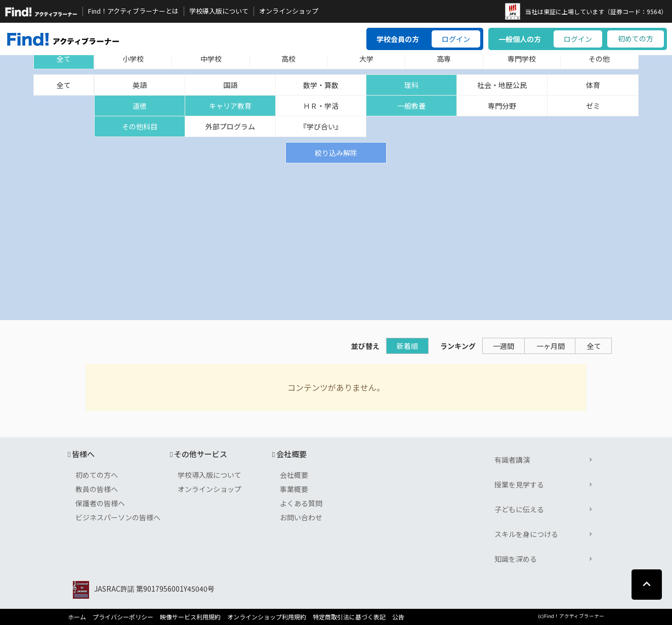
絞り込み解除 (336, 153)
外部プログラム (230, 126)
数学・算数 (321, 85)
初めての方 (636, 38)
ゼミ (593, 106)
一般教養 (411, 106)
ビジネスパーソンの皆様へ (118, 517)
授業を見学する (519, 484)
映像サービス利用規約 (190, 617)
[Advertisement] (336, 239)
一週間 (503, 346)
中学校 (211, 59)
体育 (593, 85)
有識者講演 (512, 460)
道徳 (140, 106)
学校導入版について (219, 11)
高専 (444, 59)
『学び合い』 (321, 126)
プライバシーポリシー (123, 617)
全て (64, 59)
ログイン (456, 39)
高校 (288, 59)
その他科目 (140, 126)
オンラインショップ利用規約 (267, 617)
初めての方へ (97, 475)
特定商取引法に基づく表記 (349, 617)
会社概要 (294, 475)
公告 (398, 617)
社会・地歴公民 (502, 85)
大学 (366, 59)
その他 (599, 59)
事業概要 (294, 489)
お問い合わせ (301, 517)
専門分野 (502, 106)
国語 (230, 85)
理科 (411, 85)
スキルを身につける (526, 534)
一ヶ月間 (551, 346)
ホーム (77, 617)
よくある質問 (301, 503)
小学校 (133, 59)
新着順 (407, 346)
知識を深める (516, 559)
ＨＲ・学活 (321, 106)
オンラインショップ (289, 11)
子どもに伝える (519, 509)
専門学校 (522, 59)
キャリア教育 (230, 106)
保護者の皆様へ (100, 503)
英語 (140, 85)
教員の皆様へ (97, 489)
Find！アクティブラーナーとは (133, 11)
